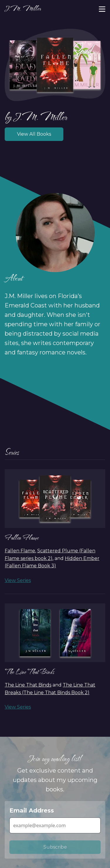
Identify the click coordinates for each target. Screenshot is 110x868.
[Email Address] (55, 825)
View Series (18, 580)
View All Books (34, 134)
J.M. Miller (23, 8)
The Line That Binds (29, 672)
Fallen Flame (22, 538)
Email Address (32, 810)
